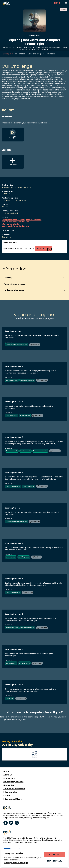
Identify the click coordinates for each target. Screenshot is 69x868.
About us (8, 775)
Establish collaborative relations (17, 345)
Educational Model (13, 799)
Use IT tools (10, 698)
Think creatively (25, 416)
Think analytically (12, 380)
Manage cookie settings (16, 863)
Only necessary (54, 861)
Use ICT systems (11, 416)
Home (6, 771)
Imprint (7, 796)
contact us (43, 248)
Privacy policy (10, 792)
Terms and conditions (14, 789)
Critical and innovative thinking (15, 222)
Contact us (9, 778)
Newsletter (9, 785)
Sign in (57, 3)
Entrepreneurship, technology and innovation (22, 220)
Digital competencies (27, 380)
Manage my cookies (13, 782)
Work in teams (11, 557)
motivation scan (15, 717)
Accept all (54, 854)
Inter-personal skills (10, 224)
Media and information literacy (15, 226)
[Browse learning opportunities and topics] (66, 3)
